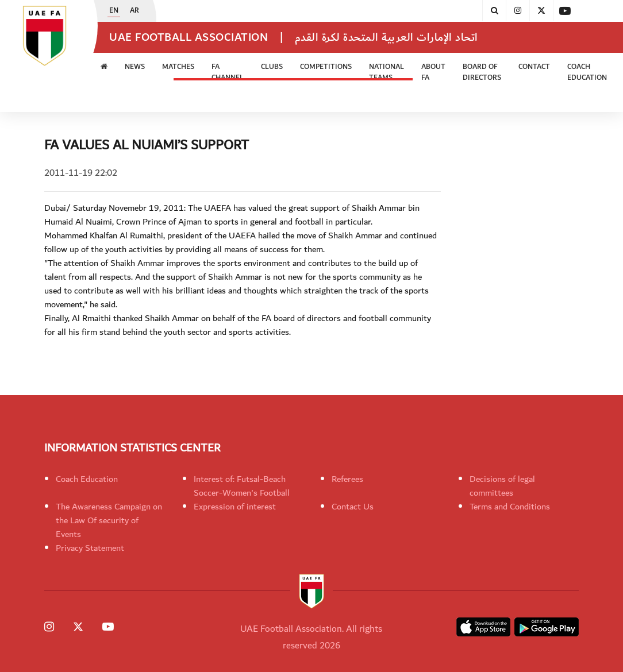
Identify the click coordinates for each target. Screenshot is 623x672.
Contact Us (353, 507)
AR (134, 11)
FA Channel (228, 73)
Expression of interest (235, 507)
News (135, 67)
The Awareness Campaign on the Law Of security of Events (109, 520)
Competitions (326, 67)
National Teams (387, 73)
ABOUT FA (433, 73)
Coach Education (587, 73)
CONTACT (534, 67)
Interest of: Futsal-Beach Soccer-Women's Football (242, 486)
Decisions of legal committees (502, 486)
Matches (178, 67)
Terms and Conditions (510, 507)
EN (114, 11)
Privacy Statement (90, 548)
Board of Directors (482, 73)
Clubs (272, 67)
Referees (347, 479)
